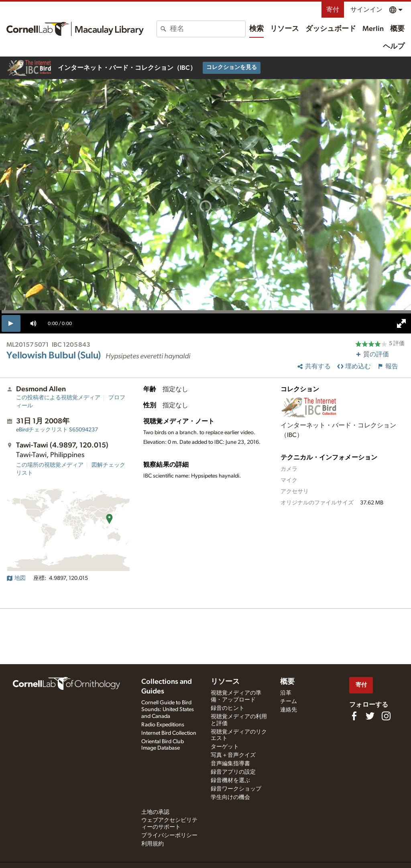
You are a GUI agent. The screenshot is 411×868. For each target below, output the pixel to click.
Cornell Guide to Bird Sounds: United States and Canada (168, 709)
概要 (397, 29)
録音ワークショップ (236, 789)
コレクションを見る (232, 67)
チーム (289, 701)
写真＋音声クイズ (233, 755)
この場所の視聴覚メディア (50, 465)
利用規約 (153, 844)
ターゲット (225, 747)
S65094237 (57, 430)
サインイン (366, 10)
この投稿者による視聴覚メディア (58, 398)
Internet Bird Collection (169, 733)
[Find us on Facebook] (354, 716)
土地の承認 (155, 812)
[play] (11, 323)
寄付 (333, 10)
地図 (16, 578)
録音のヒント (228, 708)
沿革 (286, 693)
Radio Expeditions (163, 725)
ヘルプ (394, 47)
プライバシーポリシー (169, 835)
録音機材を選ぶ (230, 781)
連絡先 (289, 710)
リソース (285, 29)
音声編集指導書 (230, 764)
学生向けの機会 (230, 797)
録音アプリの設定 (233, 772)
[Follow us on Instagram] (386, 716)
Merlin (373, 29)
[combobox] (208, 29)
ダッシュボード (331, 29)
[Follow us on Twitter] (370, 716)
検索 (256, 29)
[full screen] (401, 323)
